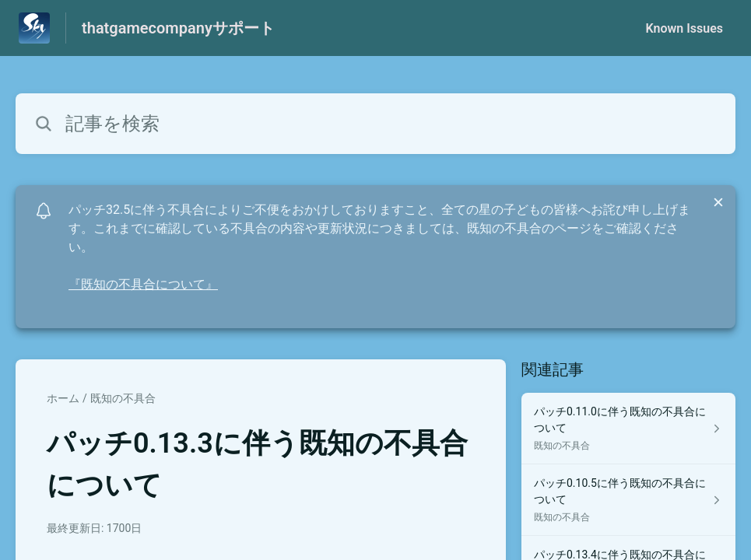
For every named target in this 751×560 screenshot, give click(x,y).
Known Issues (684, 28)
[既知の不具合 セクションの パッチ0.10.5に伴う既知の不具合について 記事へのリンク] (628, 500)
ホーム (63, 398)
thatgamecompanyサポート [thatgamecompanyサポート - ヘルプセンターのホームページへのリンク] (178, 28)
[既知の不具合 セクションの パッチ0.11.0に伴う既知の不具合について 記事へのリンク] (628, 429)
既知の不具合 (123, 398)
